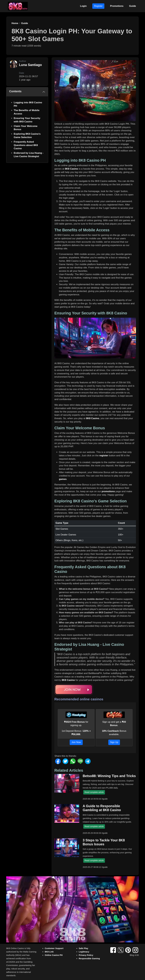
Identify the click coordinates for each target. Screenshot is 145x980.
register (104, 456)
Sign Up (114, 742)
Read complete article (94, 792)
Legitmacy (84, 952)
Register (98, 6)
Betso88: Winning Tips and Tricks (109, 776)
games (63, 479)
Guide (133, 6)
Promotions (117, 6)
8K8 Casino (72, 169)
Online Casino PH (54, 955)
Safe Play (83, 948)
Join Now (76, 742)
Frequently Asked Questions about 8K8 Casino (26, 145)
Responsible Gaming (89, 958)
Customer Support (54, 948)
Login (83, 6)
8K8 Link (49, 952)
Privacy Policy (86, 955)
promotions (108, 491)
